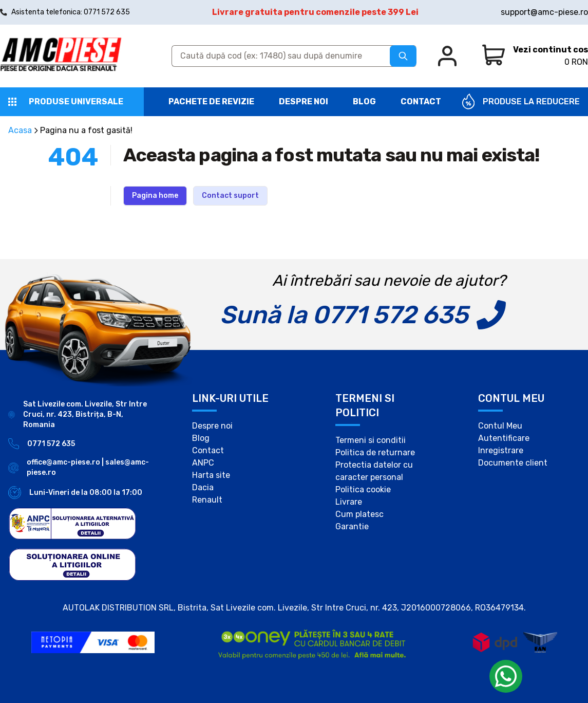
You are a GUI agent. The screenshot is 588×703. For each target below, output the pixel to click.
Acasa (20, 130)
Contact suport (230, 196)
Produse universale (76, 101)
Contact (421, 101)
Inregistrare (501, 450)
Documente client (513, 463)
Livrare (349, 502)
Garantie (352, 526)
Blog (364, 101)
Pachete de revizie (211, 101)
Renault (207, 500)
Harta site (211, 475)
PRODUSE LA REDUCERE (531, 101)
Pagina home (155, 196)
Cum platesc (359, 514)
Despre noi (304, 101)
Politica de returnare (375, 452)
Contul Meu (500, 426)
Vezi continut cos (551, 50)
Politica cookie (363, 489)
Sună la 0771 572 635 (344, 315)
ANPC (203, 463)
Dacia (203, 487)
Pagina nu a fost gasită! (86, 130)
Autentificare (504, 438)
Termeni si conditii (371, 440)
